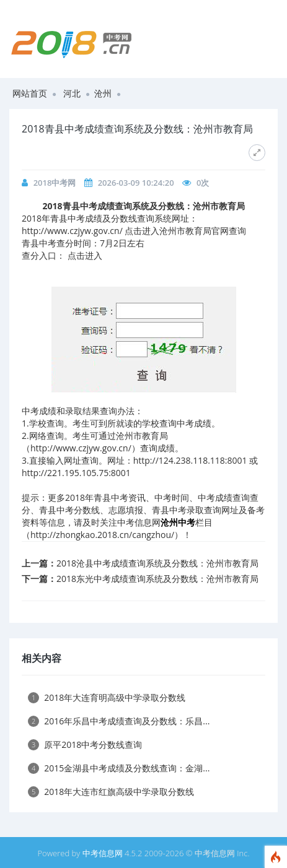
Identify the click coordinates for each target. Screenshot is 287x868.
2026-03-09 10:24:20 (136, 183)
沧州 (103, 93)
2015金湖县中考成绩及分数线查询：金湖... (119, 768)
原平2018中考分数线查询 (85, 744)
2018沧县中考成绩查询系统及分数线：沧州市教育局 (157, 563)
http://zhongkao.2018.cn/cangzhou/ (102, 535)
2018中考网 (55, 183)
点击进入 (85, 255)
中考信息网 (103, 853)
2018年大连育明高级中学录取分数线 (107, 697)
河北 (72, 93)
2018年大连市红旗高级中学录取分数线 (111, 792)
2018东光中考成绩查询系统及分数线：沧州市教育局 (157, 579)
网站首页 (30, 93)
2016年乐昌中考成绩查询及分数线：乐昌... (119, 721)
